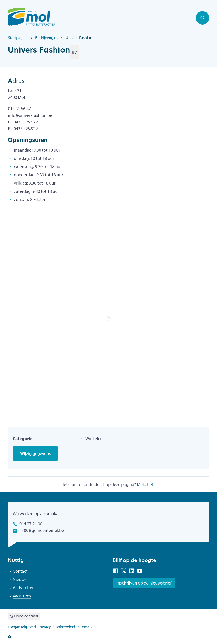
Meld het (145, 484)
